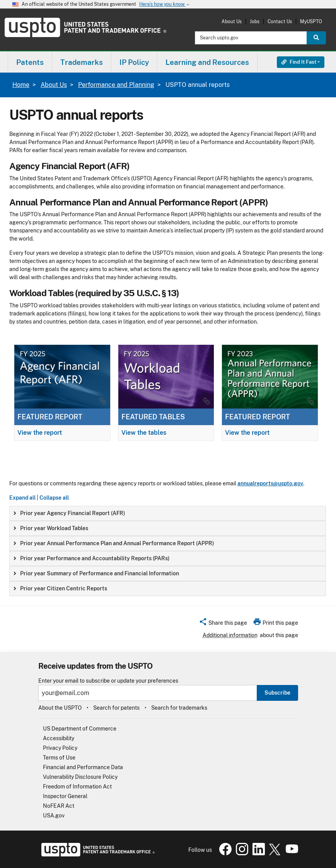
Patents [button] (30, 62)
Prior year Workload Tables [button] (51, 528)
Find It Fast (299, 62)
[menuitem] (30, 62)
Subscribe (277, 693)
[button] (223, 624)
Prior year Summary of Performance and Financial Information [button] (96, 573)
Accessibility (59, 738)
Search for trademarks (179, 708)
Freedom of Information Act (77, 787)
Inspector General (65, 796)
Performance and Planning (116, 85)
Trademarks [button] (82, 62)
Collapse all (54, 498)
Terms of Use (59, 758)
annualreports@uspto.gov (270, 483)
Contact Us (280, 21)
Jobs (255, 21)
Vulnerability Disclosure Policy (80, 777)
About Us (232, 21)
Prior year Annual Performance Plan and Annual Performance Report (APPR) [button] (114, 543)
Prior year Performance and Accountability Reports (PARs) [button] (92, 558)
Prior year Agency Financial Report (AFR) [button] (69, 513)
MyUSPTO (311, 21)
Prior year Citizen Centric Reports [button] (60, 588)
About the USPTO (60, 708)
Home (21, 85)
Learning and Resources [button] (207, 62)
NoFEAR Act (59, 806)
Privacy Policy (60, 748)
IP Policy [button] (134, 62)
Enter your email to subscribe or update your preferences (108, 681)
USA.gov (54, 815)
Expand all (22, 498)
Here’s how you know (165, 4)
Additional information (230, 635)
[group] (168, 513)
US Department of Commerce (80, 729)
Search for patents (116, 708)
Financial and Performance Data (83, 767)
